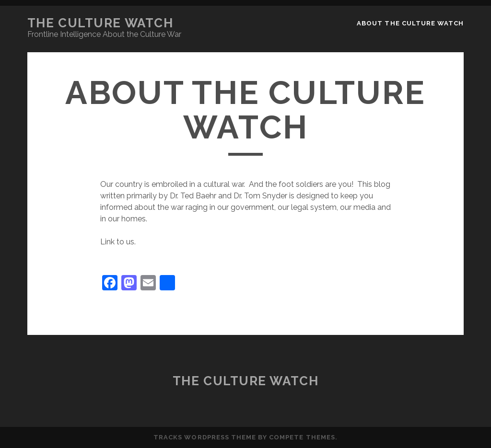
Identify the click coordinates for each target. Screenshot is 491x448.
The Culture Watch (100, 23)
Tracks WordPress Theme (205, 437)
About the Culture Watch (410, 23)
